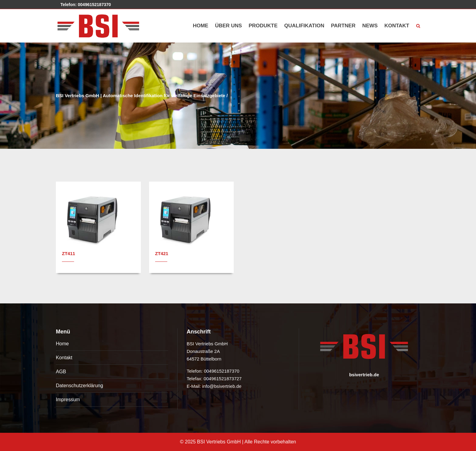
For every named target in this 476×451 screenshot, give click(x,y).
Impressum (68, 400)
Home (62, 344)
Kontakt (64, 358)
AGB (61, 372)
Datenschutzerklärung (80, 386)
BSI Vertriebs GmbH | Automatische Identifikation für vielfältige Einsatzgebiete (141, 96)
